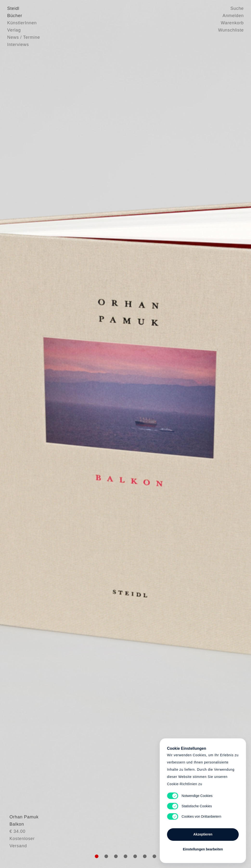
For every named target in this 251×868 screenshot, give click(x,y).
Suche (237, 8)
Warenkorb (232, 23)
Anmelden (233, 16)
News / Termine (24, 37)
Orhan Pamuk (22, 835)
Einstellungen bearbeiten (203, 849)
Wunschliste (231, 30)
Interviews (18, 45)
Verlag (14, 30)
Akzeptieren (203, 834)
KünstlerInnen (22, 23)
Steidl (13, 8)
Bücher (15, 16)
